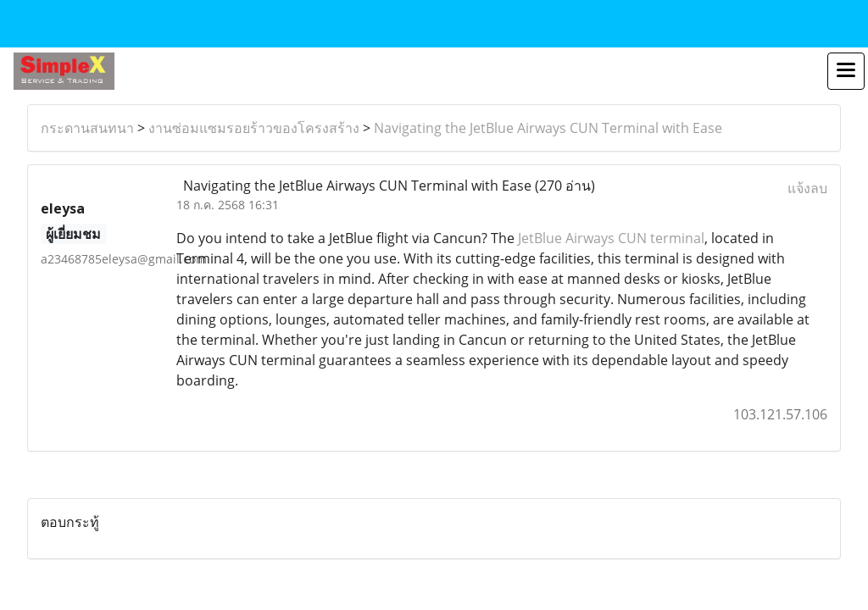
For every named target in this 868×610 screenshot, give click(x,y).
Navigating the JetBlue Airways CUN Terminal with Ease (548, 128)
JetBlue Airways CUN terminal (611, 238)
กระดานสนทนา (87, 128)
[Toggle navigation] (846, 71)
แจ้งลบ (807, 188)
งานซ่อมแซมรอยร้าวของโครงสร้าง (254, 128)
